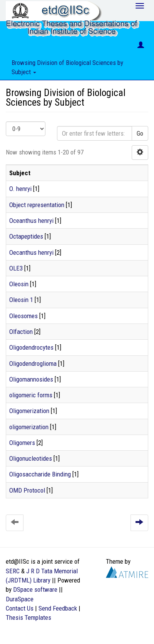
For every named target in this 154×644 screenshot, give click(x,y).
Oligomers (22, 443)
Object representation (37, 205)
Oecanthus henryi (31, 252)
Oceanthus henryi (31, 221)
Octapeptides (26, 236)
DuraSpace (20, 599)
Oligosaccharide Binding (40, 474)
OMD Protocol (27, 490)
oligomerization (29, 427)
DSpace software (35, 589)
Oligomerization (29, 411)
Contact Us (20, 608)
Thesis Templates (28, 617)
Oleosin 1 (21, 300)
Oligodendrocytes (31, 347)
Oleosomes (23, 316)
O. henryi (20, 189)
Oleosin (19, 284)
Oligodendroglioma (33, 363)
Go (140, 133)
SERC (13, 571)
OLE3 (16, 268)
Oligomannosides (31, 379)
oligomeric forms (31, 395)
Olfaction (21, 332)
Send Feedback (58, 608)
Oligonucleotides (31, 458)
